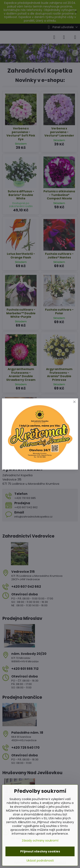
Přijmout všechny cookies (40, 851)
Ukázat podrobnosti (40, 861)
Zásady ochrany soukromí (40, 840)
